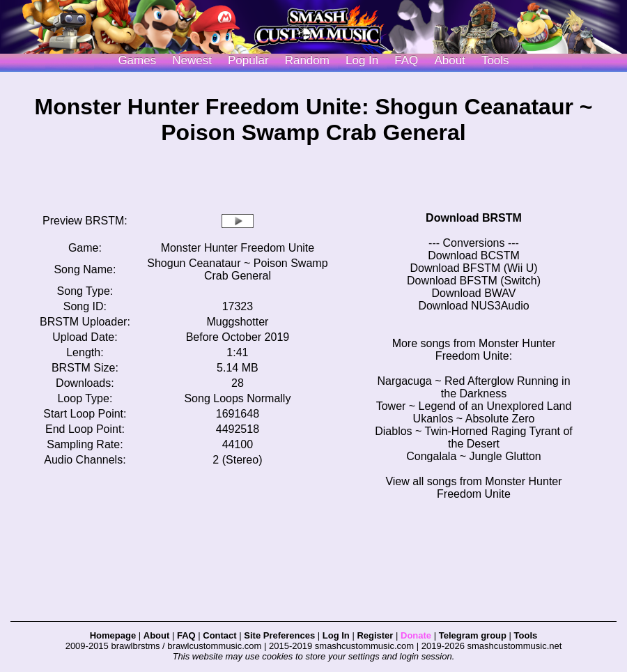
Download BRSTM (474, 218)
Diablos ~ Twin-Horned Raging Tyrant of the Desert (474, 437)
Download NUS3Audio (473, 306)
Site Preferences (279, 635)
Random (307, 60)
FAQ (406, 60)
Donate (416, 635)
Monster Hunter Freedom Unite (238, 248)
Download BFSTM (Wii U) (473, 268)
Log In (336, 635)
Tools (495, 60)
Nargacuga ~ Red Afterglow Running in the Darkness (473, 387)
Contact (219, 635)
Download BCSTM (474, 255)
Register (375, 635)
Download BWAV (474, 293)
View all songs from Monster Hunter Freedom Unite (473, 488)
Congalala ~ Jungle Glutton (473, 456)
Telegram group (473, 635)
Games (137, 60)
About (449, 60)
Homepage (113, 635)
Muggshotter (237, 322)
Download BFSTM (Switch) (474, 281)
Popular (248, 60)
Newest (192, 60)
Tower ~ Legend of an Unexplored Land (474, 406)
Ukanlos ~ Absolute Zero (474, 419)
